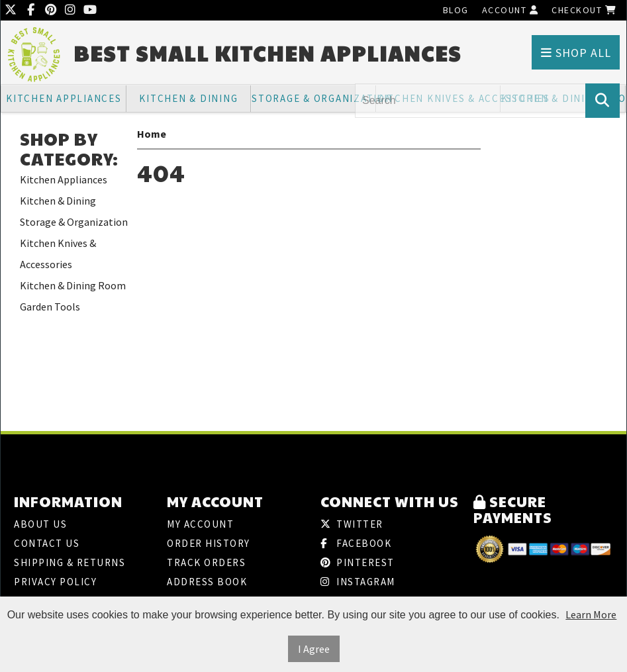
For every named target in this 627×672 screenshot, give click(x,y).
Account (510, 10)
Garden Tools (50, 307)
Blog (456, 10)
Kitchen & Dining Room (73, 285)
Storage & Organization (314, 98)
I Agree (314, 649)
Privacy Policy (55, 582)
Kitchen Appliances (64, 98)
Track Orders (206, 562)
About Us (40, 524)
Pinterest (358, 562)
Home (152, 134)
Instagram (358, 582)
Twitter (352, 524)
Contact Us (47, 543)
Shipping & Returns (70, 562)
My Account (200, 524)
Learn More (591, 614)
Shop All (576, 53)
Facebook (356, 543)
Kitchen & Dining (188, 98)
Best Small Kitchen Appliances (267, 53)
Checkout (584, 10)
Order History (209, 543)
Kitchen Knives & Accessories (58, 254)
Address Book (207, 582)
